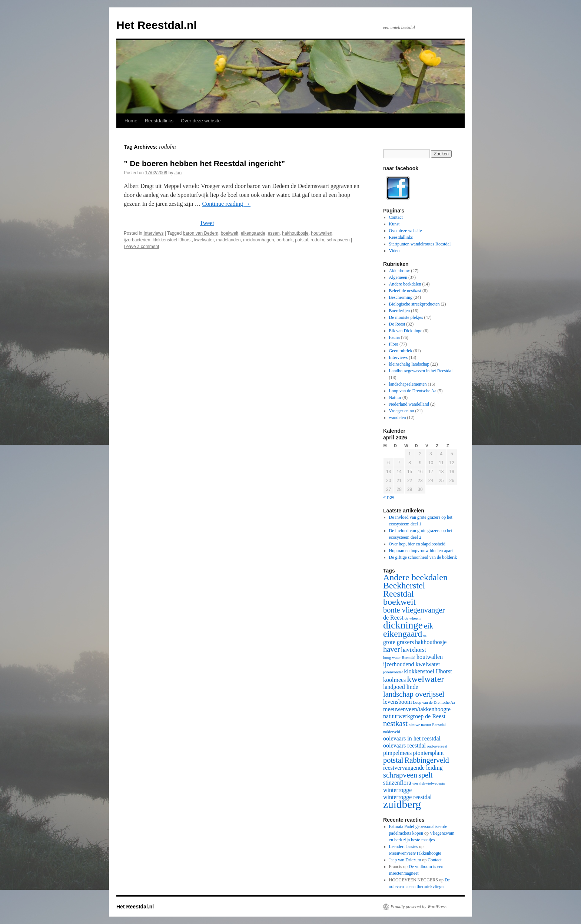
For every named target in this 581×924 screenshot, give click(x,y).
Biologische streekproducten (414, 304)
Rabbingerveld (427, 760)
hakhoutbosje (295, 233)
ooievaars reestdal (404, 745)
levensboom (397, 702)
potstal (301, 240)
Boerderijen (400, 311)
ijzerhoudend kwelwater (412, 664)
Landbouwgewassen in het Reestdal (421, 371)
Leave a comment (141, 247)
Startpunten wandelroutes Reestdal (420, 244)
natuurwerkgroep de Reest (414, 716)
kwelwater (204, 240)
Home (131, 121)
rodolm (317, 240)
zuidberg (402, 804)
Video (394, 251)
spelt (426, 775)
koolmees (394, 680)
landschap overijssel (414, 694)
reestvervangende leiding (413, 768)
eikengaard (403, 634)
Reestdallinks (159, 121)
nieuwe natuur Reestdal (427, 725)
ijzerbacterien (137, 240)
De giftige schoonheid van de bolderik (423, 557)
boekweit (230, 233)
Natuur (395, 397)
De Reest (397, 324)
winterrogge (397, 790)
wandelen (398, 418)
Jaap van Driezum (405, 860)
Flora (394, 344)
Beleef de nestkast (405, 291)
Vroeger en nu (402, 411)
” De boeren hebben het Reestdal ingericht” (204, 163)
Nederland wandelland (409, 404)
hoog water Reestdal (399, 658)
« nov (389, 497)
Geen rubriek (401, 351)
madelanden (228, 240)
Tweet (207, 223)
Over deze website (201, 121)
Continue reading (226, 204)
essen (274, 233)
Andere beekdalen (405, 284)
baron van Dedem (201, 233)
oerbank (284, 240)
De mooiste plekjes (406, 317)
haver (391, 649)
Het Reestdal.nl (157, 25)
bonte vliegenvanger (414, 610)
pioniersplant (428, 753)
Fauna (394, 337)
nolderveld (392, 732)
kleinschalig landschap (409, 364)
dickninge (403, 625)
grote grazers (399, 642)
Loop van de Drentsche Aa (413, 391)
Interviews (153, 233)
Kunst (394, 224)
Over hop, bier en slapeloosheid (417, 544)
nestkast (395, 723)
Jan (178, 173)
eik (429, 626)
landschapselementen (408, 384)
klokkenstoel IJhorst (172, 240)
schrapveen (338, 240)
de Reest (393, 618)
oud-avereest (437, 746)
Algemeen (398, 277)
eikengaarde (253, 233)
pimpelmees (397, 753)
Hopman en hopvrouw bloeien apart (421, 551)
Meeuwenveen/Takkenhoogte (415, 853)
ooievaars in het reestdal (412, 738)
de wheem (413, 618)
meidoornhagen (258, 240)
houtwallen (321, 233)
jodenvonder (393, 672)
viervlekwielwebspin (429, 783)
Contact (396, 217)
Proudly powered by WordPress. (419, 907)
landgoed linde (401, 687)
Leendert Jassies (404, 847)
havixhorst (414, 650)
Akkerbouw (400, 271)
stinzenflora (397, 783)
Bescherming (401, 297)
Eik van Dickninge (406, 331)
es (425, 635)
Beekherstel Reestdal (404, 590)
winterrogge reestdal (407, 797)
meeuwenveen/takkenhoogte (417, 709)
